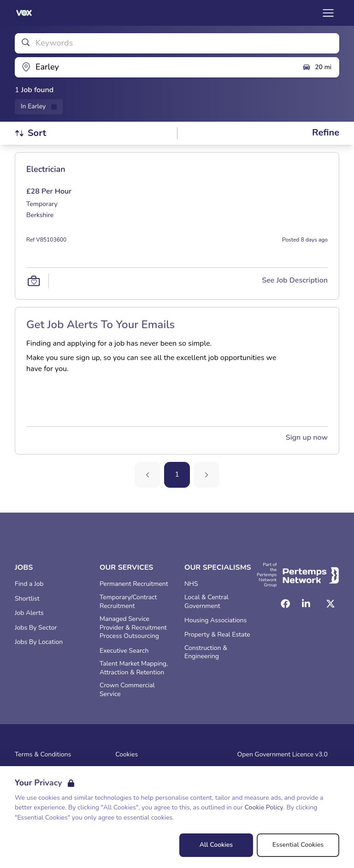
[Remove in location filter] (39, 107)
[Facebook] (285, 604)
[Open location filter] (155, 67)
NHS (191, 584)
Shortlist (27, 599)
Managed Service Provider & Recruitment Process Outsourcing (133, 628)
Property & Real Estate (217, 635)
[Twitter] (330, 604)
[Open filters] (326, 133)
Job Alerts (29, 613)
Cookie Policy (264, 807)
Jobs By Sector (36, 628)
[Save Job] (34, 281)
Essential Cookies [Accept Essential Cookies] (298, 845)
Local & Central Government (206, 602)
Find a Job (29, 584)
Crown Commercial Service (127, 690)
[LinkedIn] (306, 604)
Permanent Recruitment (134, 584)
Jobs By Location (39, 642)
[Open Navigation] (328, 13)
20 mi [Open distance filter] (317, 67)
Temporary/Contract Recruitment (128, 602)
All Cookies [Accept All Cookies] (216, 845)
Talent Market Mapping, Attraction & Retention (134, 668)
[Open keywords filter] (177, 43)
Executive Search (124, 651)
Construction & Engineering (206, 652)
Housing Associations (215, 620)
